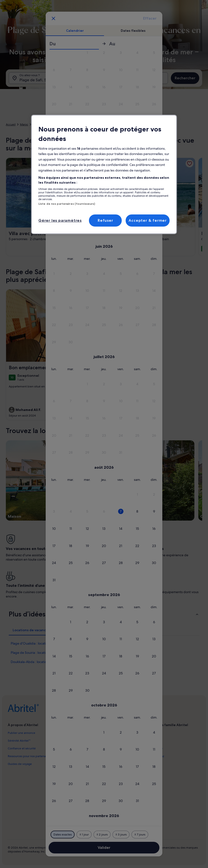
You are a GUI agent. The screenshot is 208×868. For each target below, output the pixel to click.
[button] (87, 53)
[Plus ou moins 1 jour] (84, 835)
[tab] (75, 31)
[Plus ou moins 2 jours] (102, 835)
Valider (104, 848)
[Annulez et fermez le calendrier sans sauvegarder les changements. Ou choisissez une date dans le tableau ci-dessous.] (53, 18)
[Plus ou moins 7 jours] (140, 835)
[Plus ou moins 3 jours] (121, 835)
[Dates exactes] (63, 835)
